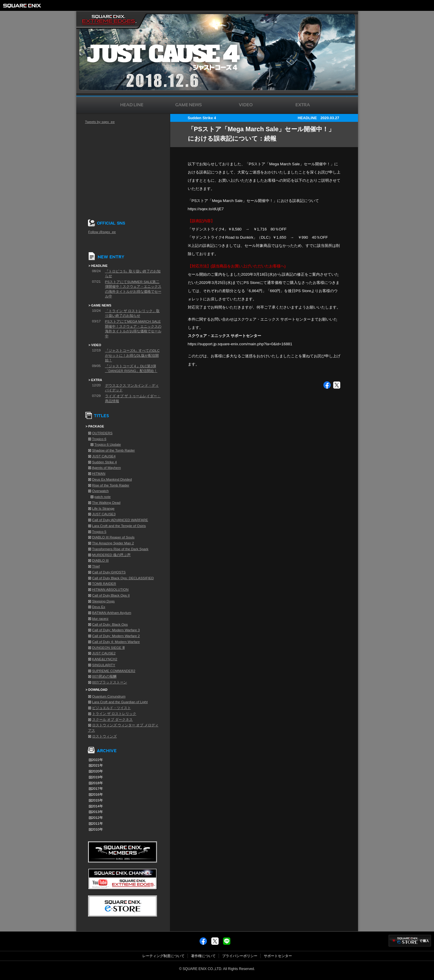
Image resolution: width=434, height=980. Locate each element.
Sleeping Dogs (103, 601)
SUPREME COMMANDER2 (114, 671)
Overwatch (101, 491)
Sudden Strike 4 (104, 462)
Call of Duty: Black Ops (110, 624)
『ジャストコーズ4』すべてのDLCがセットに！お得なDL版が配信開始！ (132, 355)
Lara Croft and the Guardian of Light (120, 702)
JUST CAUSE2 (104, 653)
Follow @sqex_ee (102, 232)
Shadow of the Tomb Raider (114, 450)
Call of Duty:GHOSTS (109, 572)
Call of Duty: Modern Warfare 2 (116, 636)
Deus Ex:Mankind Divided (112, 479)
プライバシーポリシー (240, 956)
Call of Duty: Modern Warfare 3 (116, 630)
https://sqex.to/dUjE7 (206, 209)
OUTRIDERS (102, 433)
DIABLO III (101, 560)
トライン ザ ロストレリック (114, 714)
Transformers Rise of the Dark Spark (120, 549)
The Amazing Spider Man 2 (113, 543)
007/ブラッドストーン (110, 682)
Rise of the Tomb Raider (111, 485)
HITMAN (99, 474)
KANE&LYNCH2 (105, 659)
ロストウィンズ (104, 736)
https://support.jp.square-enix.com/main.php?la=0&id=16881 (240, 344)
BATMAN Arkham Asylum (112, 613)
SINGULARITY (104, 665)
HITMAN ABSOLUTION (110, 590)
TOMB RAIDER (104, 584)
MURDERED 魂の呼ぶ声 (112, 555)
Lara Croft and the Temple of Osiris (119, 526)
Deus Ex (99, 607)
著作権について (203, 956)
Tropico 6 (99, 439)
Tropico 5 (99, 532)
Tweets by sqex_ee (100, 122)
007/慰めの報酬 (104, 676)
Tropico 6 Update (108, 444)
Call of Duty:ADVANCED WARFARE (120, 520)
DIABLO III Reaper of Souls (113, 537)
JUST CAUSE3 (104, 514)
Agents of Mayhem (106, 468)
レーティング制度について (163, 956)
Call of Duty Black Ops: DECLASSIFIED (123, 578)
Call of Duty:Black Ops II (111, 595)
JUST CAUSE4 (104, 456)
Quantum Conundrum (109, 696)
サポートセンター (278, 956)
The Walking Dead (106, 503)
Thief (96, 566)
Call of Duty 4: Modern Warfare (116, 642)
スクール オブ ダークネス (113, 720)
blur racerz (100, 619)
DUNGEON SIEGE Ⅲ (108, 648)
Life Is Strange (103, 508)
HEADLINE (307, 118)
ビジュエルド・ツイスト (112, 708)
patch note (103, 497)
